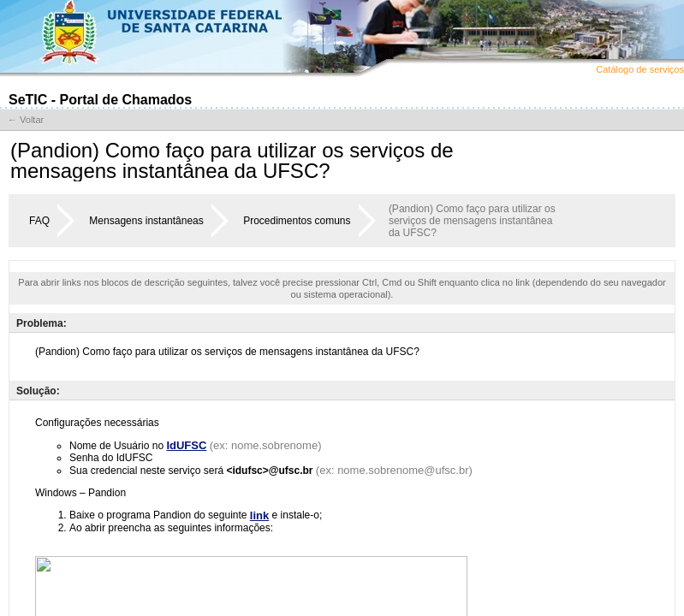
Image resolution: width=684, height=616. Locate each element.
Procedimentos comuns (297, 221)
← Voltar (26, 120)
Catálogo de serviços (640, 69)
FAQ (39, 221)
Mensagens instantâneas (146, 221)
